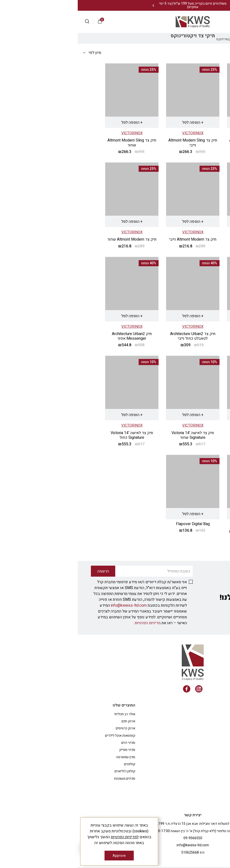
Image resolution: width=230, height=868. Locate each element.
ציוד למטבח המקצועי (188, 750)
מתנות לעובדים (192, 757)
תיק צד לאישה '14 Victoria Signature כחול (54, 435)
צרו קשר (197, 771)
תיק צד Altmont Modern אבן (176, 239)
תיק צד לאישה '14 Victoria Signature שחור (115, 435)
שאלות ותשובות (192, 721)
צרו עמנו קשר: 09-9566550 (202, 5)
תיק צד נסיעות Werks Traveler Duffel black (176, 534)
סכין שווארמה (48, 757)
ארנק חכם (51, 721)
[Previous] (157, 5)
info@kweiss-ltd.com (51, 605)
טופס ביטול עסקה (191, 800)
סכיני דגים (51, 743)
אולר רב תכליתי (47, 714)
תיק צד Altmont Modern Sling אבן (176, 143)
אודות (199, 714)
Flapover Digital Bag (115, 524)
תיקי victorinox (181, 39)
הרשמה (190, 22)
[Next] (75, 5)
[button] (11, 22)
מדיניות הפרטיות (70, 623)
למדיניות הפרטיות (47, 837)
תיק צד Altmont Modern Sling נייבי (115, 143)
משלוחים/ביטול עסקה (188, 793)
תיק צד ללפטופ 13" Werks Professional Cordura (176, 336)
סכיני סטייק (49, 750)
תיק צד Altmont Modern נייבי (115, 239)
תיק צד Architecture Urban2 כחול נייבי (176, 435)
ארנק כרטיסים (48, 728)
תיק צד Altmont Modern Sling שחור (54, 143)
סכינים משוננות (47, 779)
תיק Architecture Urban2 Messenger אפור (54, 336)
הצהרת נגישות (193, 786)
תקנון (199, 743)
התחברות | (207, 22)
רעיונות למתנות (192, 764)
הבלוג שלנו (195, 736)
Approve (41, 856)
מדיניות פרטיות (192, 779)
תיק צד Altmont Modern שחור (54, 239)
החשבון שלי (195, 728)
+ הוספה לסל (176, 123)
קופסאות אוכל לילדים (42, 736)
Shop (199, 39)
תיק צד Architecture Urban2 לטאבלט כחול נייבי (115, 336)
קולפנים (52, 764)
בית (209, 39)
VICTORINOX (176, 133)
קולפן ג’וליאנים (47, 771)
